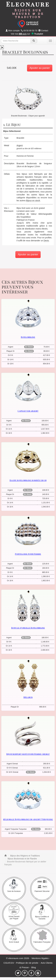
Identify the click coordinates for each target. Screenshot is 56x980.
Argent (20, 145)
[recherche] (34, 41)
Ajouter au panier (40, 68)
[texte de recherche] (16, 41)
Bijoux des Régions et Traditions (25, 856)
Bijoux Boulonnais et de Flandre (22, 859)
